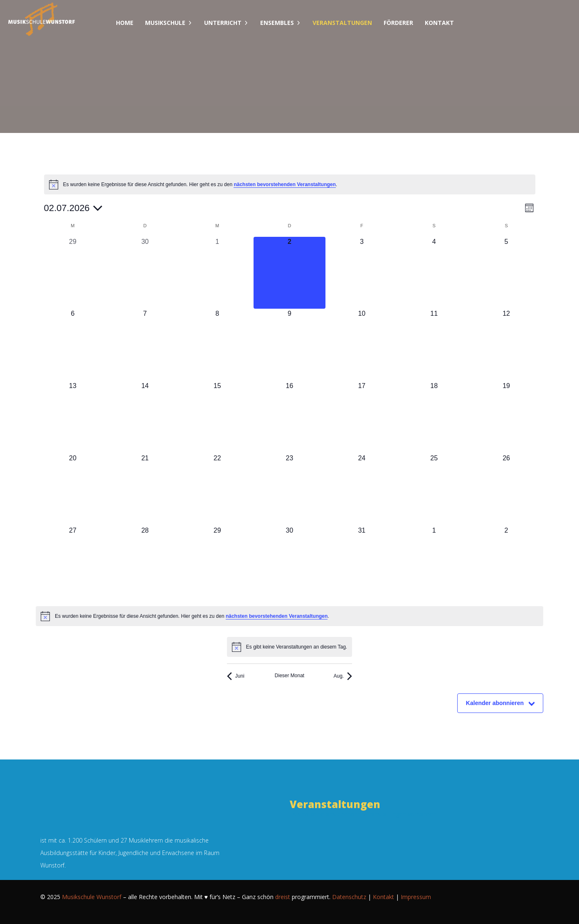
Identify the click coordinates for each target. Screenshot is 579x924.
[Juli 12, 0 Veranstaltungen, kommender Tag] (506, 345)
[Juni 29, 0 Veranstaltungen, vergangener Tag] (73, 273)
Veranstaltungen (342, 23)
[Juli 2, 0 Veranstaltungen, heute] (290, 273)
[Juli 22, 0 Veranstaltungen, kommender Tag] (217, 489)
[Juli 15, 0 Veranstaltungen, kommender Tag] (217, 417)
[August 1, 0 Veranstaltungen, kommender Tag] (434, 562)
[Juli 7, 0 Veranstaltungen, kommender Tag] (145, 345)
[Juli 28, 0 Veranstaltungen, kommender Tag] (145, 562)
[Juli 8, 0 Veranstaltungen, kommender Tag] (217, 345)
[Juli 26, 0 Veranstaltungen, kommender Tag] (506, 489)
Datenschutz (349, 897)
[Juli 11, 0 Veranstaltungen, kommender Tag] (434, 345)
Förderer (398, 23)
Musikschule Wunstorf (92, 897)
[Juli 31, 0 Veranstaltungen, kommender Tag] (362, 562)
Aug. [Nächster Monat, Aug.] (343, 676)
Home (125, 23)
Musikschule (165, 23)
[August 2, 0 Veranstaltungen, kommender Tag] (506, 562)
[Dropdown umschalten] (190, 23)
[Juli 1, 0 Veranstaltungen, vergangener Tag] (217, 273)
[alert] (290, 184)
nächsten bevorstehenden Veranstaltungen (285, 184)
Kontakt (439, 23)
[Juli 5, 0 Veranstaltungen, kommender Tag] (506, 273)
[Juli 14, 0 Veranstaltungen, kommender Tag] (145, 417)
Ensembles (277, 23)
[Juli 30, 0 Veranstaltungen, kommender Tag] (290, 562)
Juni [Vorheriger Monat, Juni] (236, 676)
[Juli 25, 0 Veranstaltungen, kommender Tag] (434, 489)
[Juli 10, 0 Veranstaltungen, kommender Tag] (362, 345)
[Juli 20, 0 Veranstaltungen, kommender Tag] (73, 489)
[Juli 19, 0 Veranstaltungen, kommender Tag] (506, 417)
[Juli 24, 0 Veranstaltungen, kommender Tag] (362, 489)
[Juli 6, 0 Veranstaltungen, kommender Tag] (73, 345)
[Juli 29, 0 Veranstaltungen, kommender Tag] (217, 562)
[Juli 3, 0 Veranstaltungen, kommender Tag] (362, 273)
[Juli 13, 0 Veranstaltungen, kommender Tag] (73, 417)
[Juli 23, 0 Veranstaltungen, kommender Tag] (290, 489)
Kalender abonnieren (495, 703)
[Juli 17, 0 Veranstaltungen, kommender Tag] (362, 417)
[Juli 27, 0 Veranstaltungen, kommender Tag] (73, 562)
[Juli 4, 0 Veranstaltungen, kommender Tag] (434, 273)
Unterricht (223, 23)
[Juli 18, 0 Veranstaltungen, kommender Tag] (434, 417)
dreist (283, 897)
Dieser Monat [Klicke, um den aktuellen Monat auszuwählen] (289, 676)
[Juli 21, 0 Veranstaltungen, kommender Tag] (145, 489)
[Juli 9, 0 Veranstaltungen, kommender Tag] (290, 345)
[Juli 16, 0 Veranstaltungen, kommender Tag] (290, 417)
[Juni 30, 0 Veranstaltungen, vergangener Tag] (145, 273)
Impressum (416, 897)
